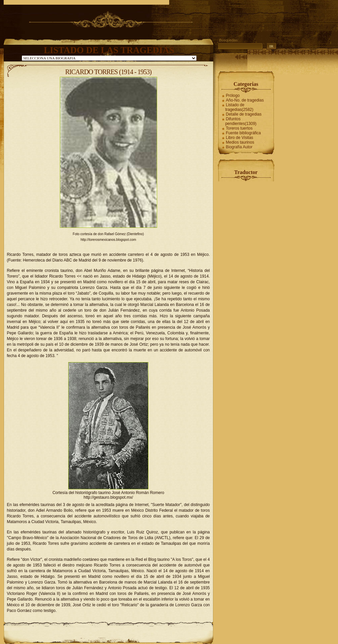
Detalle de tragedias (244, 114)
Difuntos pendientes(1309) (241, 121)
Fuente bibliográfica (244, 133)
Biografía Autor (239, 147)
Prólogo (233, 96)
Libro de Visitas (240, 138)
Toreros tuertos (239, 128)
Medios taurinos (240, 142)
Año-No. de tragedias (245, 100)
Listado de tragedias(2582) (239, 107)
